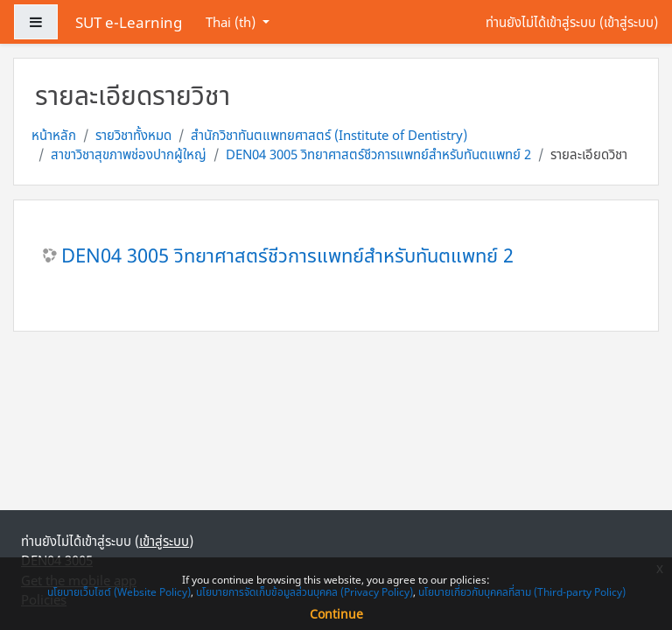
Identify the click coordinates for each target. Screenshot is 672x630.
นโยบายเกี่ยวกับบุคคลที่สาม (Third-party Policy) (522, 592)
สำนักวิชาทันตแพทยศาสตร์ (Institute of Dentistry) (329, 135)
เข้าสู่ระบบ (629, 22)
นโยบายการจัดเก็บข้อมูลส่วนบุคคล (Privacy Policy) (304, 592)
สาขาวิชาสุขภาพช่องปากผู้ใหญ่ (129, 154)
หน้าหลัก (54, 135)
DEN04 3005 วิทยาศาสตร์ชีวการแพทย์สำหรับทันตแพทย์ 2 (378, 154)
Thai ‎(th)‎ (232, 22)
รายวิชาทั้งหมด (133, 135)
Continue (336, 614)
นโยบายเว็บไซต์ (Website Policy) (119, 592)
